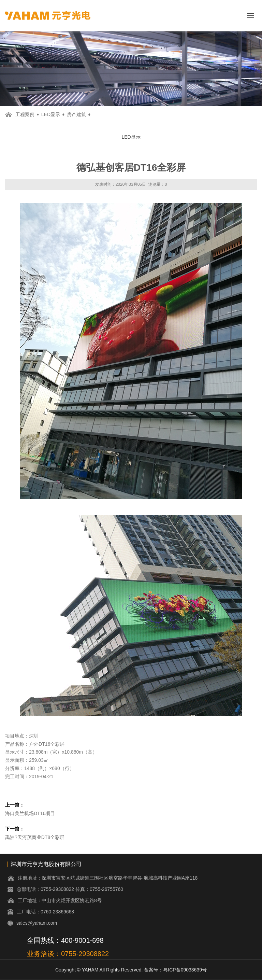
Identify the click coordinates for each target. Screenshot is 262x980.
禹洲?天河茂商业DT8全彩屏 (35, 837)
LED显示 (51, 114)
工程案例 (25, 114)
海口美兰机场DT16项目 (30, 813)
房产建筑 (76, 114)
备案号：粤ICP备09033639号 (175, 970)
